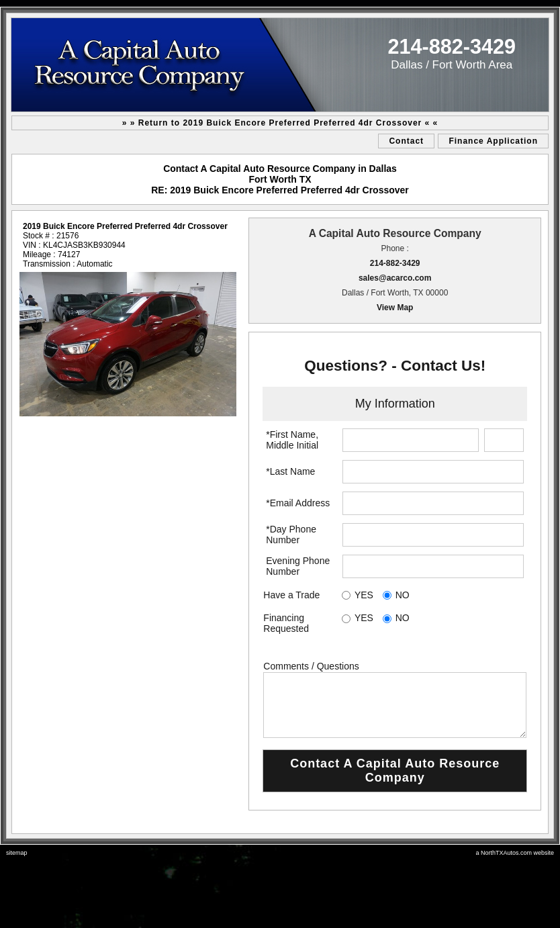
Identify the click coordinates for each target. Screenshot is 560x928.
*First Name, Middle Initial (292, 440)
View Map (395, 308)
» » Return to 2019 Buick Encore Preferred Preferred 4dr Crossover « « (280, 123)
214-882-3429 (395, 263)
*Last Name (290, 471)
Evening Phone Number (298, 566)
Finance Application (493, 141)
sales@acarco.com (395, 278)
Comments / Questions (311, 666)
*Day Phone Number (291, 535)
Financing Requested (286, 623)
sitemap (17, 853)
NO (403, 595)
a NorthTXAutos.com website (515, 853)
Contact (406, 141)
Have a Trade (291, 595)
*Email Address (298, 503)
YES (364, 595)
